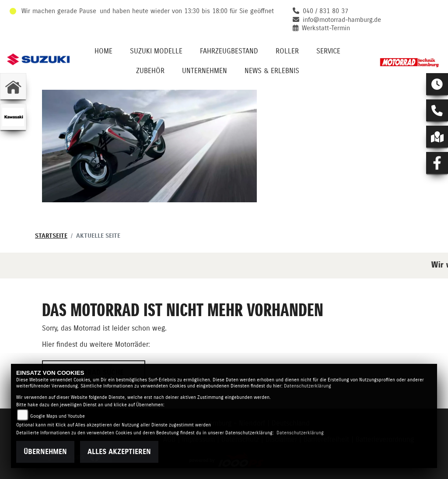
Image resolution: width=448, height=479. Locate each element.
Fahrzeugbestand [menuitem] (229, 51)
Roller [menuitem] (287, 51)
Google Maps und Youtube (58, 416)
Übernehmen (45, 452)
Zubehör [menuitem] (150, 71)
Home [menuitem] (103, 51)
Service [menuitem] (328, 51)
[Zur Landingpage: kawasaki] (13, 117)
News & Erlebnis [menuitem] (272, 71)
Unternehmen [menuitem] (205, 71)
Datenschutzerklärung (308, 386)
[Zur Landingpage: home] (13, 86)
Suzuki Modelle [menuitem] (156, 51)
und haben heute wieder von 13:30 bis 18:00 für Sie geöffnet (187, 11)
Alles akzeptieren (119, 452)
